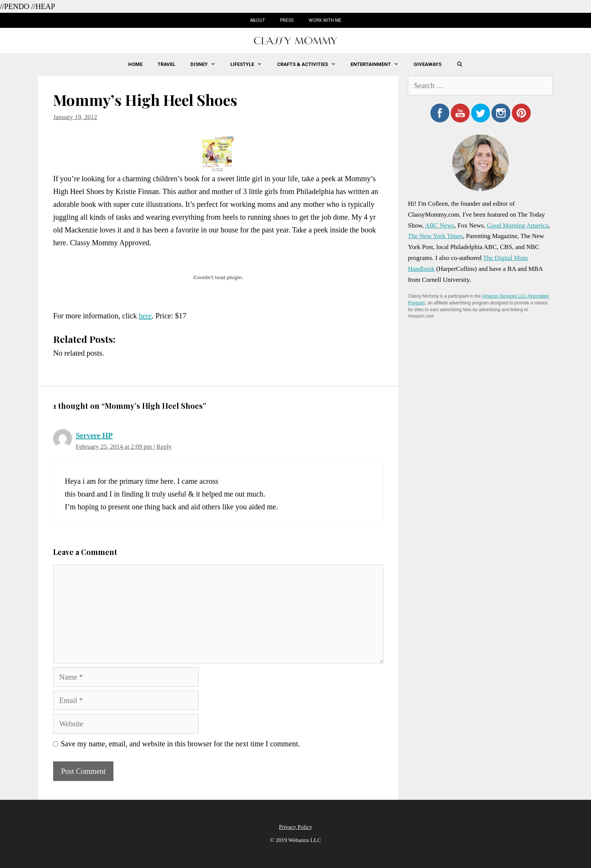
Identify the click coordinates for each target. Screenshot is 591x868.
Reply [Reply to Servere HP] (164, 447)
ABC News (439, 225)
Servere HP (94, 436)
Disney (207, 64)
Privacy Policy (295, 827)
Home (135, 64)
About (257, 20)
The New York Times (435, 236)
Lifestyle (250, 64)
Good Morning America (518, 225)
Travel (166, 64)
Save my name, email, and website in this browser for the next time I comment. (180, 744)
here (145, 316)
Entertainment (378, 64)
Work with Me (325, 20)
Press (287, 20)
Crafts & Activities (310, 64)
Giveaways (427, 64)
